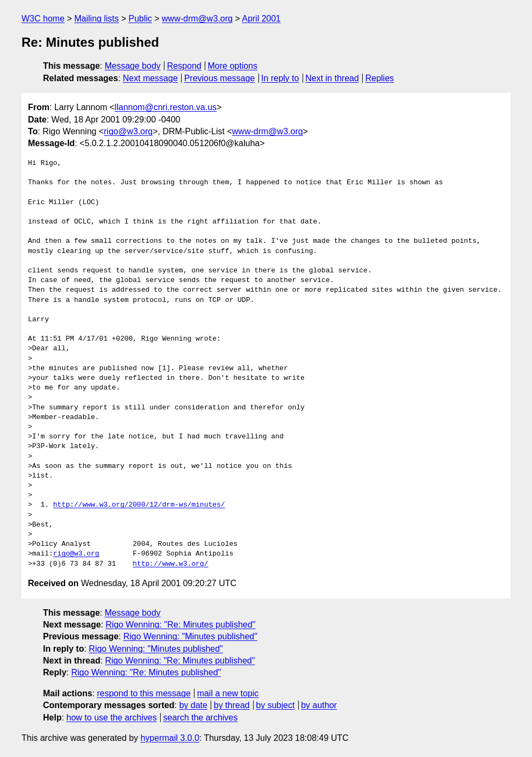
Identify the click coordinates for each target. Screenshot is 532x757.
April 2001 (261, 19)
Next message (150, 78)
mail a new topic (228, 693)
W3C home (43, 19)
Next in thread (332, 78)
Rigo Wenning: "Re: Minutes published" (181, 625)
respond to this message (143, 693)
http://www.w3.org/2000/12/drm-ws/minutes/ (139, 505)
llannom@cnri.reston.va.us (166, 107)
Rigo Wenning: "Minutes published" (190, 636)
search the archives (201, 718)
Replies (380, 78)
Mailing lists (96, 19)
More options (233, 66)
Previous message (220, 78)
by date (193, 705)
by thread (232, 705)
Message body (133, 66)
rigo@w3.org (128, 131)
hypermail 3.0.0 (170, 738)
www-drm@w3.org (197, 19)
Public (140, 19)
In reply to (280, 78)
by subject (275, 705)
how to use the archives (112, 718)
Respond (184, 66)
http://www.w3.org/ (170, 564)
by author (319, 705)
